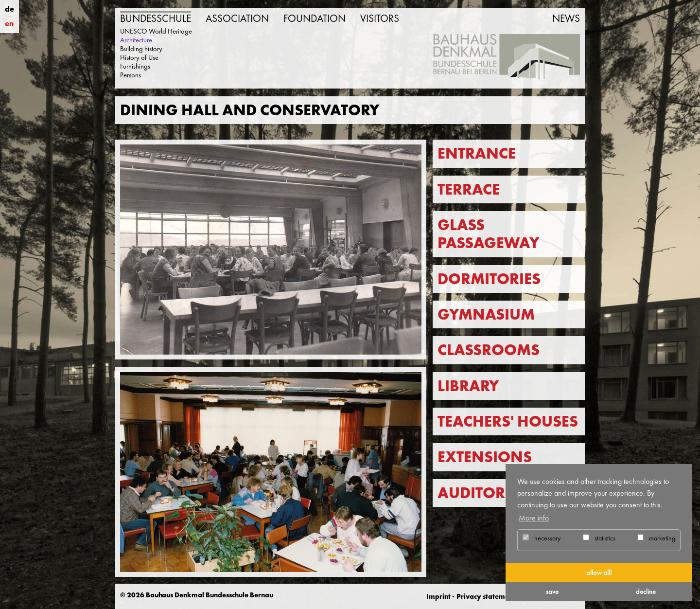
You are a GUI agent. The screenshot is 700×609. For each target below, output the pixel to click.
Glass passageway (488, 234)
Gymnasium (486, 314)
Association (237, 18)
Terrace (469, 189)
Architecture (136, 40)
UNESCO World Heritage (156, 31)
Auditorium (486, 493)
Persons (131, 75)
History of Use (139, 57)
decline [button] (646, 591)
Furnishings (135, 66)
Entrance (477, 153)
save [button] (552, 591)
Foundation (315, 18)
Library (468, 386)
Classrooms (489, 350)
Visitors (380, 18)
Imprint (438, 596)
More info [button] (534, 518)
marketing (656, 538)
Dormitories (489, 279)
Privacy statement (486, 596)
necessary (542, 538)
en (9, 24)
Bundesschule (156, 18)
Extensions (485, 457)
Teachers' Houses (508, 421)
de (9, 9)
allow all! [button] (599, 573)
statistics (599, 538)
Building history (141, 49)
